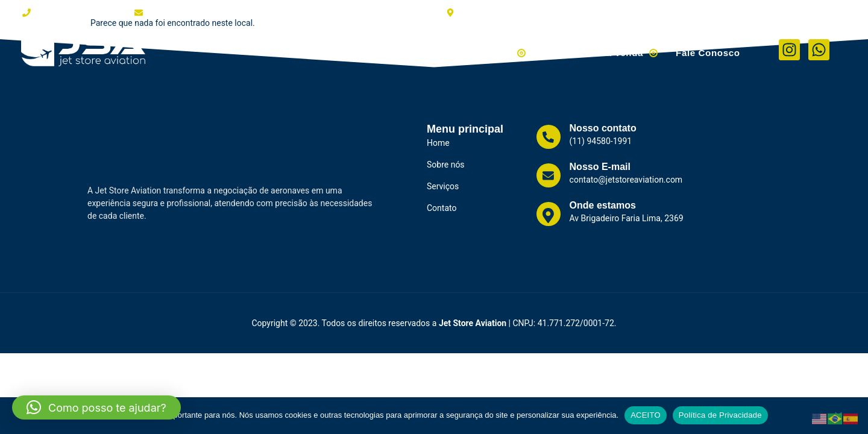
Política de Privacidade (720, 415)
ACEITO (646, 415)
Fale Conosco (710, 49)
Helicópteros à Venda (609, 49)
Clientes (364, 49)
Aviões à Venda (496, 49)
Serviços (419, 49)
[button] (96, 407)
